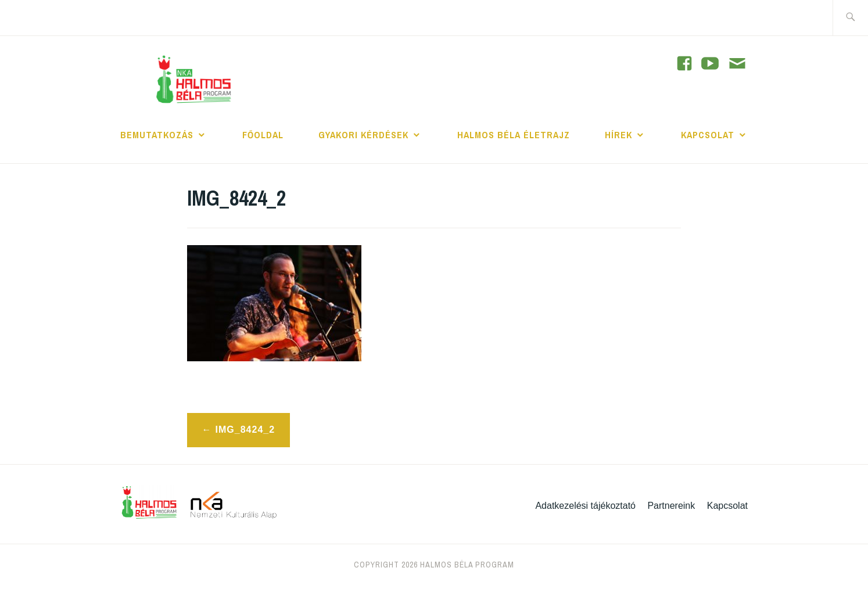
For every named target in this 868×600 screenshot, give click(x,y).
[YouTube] (684, 63)
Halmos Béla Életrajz (514, 135)
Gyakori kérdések (363, 135)
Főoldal (263, 135)
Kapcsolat (708, 135)
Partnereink (671, 506)
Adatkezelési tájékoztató (585, 506)
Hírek (618, 135)
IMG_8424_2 (245, 430)
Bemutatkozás (157, 135)
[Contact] (737, 64)
